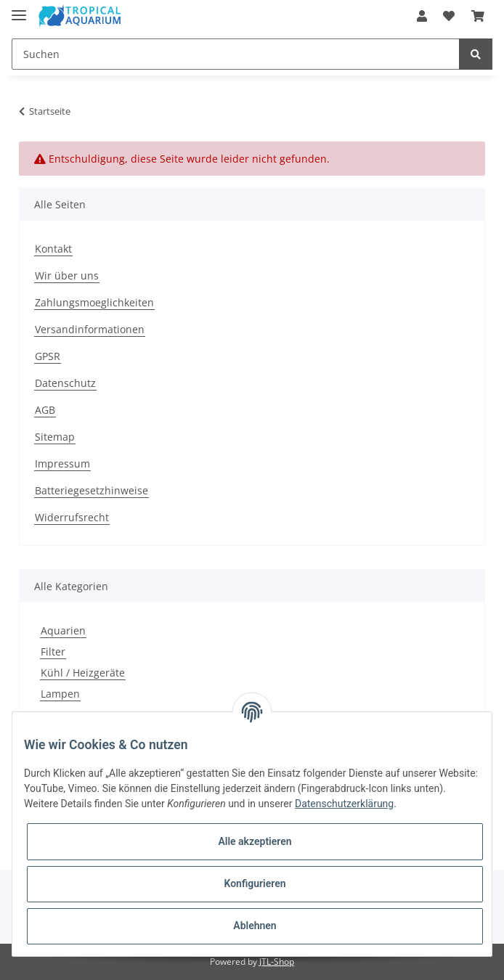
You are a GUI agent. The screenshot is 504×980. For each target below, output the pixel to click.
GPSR (48, 356)
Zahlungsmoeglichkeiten (94, 302)
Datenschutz (65, 383)
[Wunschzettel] (449, 16)
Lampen (60, 694)
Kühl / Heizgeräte (83, 673)
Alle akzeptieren (255, 841)
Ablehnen (255, 926)
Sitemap (55, 437)
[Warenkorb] (478, 16)
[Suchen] (236, 54)
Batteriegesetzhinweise (92, 490)
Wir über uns (67, 275)
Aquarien (63, 630)
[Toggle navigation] (19, 9)
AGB (45, 410)
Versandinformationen (90, 329)
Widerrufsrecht (72, 517)
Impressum (62, 464)
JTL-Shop (277, 961)
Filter (53, 652)
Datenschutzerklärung (344, 804)
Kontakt (53, 249)
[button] (422, 16)
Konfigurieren (255, 883)
